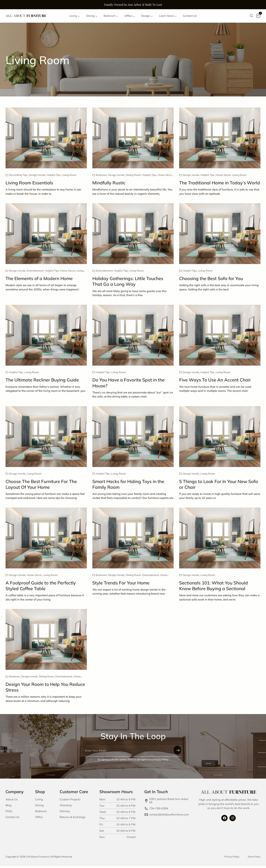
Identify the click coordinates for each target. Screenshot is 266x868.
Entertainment (35, 273)
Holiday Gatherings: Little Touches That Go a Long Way (128, 283)
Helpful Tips (54, 177)
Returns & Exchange (73, 819)
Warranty (66, 807)
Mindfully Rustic (109, 185)
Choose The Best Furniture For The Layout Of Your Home (41, 486)
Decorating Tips (18, 177)
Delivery (65, 813)
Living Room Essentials (29, 185)
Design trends (37, 177)
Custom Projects (70, 801)
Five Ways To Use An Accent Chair (215, 382)
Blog (8, 807)
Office (39, 819)
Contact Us (12, 819)
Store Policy (254, 859)
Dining (39, 807)
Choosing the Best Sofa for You (211, 280)
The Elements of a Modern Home (39, 280)
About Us (12, 801)
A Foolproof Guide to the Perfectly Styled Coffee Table (41, 588)
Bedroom (101, 177)
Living (39, 801)
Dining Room (133, 177)
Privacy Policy (232, 859)
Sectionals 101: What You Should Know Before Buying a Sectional (214, 588)
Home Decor (165, 177)
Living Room (69, 177)
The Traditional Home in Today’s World (220, 185)
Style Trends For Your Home (121, 585)
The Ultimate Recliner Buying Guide (42, 382)
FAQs (9, 813)
